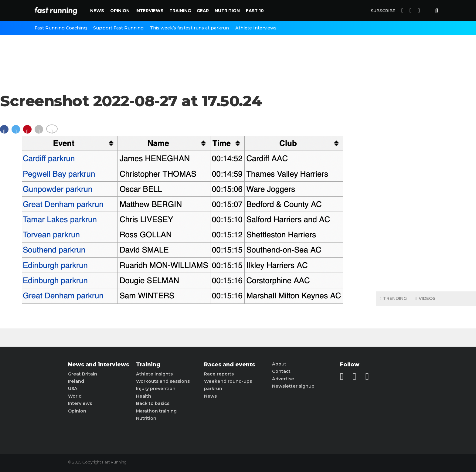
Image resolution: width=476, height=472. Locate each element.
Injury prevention (156, 389)
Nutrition (227, 11)
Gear (203, 11)
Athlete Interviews (256, 28)
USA (73, 389)
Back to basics (153, 403)
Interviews (150, 11)
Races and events (229, 365)
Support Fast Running (118, 28)
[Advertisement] (426, 191)
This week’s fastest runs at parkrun (189, 28)
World (75, 396)
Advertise (283, 379)
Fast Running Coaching (61, 28)
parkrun (213, 389)
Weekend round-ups (228, 381)
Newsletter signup (293, 386)
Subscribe (383, 11)
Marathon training (156, 411)
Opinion (120, 11)
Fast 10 (255, 11)
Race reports (219, 374)
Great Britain (83, 374)
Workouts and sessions (163, 381)
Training (180, 11)
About (279, 364)
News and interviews (99, 365)
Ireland (76, 381)
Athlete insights (154, 374)
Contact (281, 371)
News (97, 11)
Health (144, 396)
